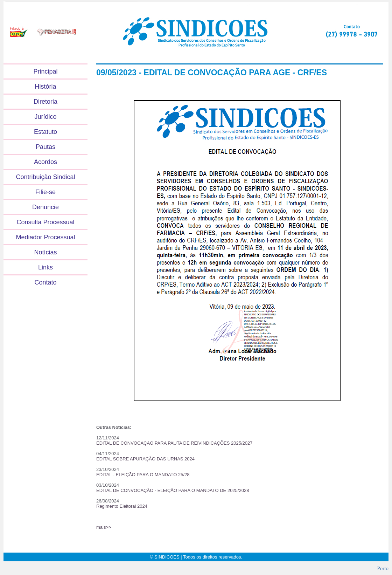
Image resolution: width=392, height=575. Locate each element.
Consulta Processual (45, 222)
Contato (45, 282)
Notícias (45, 252)
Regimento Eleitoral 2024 (122, 506)
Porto (383, 568)
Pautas (45, 147)
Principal (45, 71)
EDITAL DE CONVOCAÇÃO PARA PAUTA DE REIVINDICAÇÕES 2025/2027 (174, 443)
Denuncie (45, 207)
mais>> (104, 527)
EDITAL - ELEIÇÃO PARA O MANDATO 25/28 (143, 475)
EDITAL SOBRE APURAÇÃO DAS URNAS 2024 (145, 459)
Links (45, 267)
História (45, 87)
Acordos (45, 162)
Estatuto (45, 132)
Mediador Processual (45, 237)
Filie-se (45, 192)
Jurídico (45, 117)
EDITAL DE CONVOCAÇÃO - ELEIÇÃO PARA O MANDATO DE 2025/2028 (173, 490)
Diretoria (45, 102)
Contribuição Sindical (45, 177)
